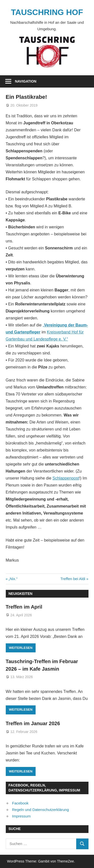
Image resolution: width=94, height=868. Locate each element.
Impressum (21, 816)
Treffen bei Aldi (73, 579)
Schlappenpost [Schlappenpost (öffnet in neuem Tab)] (66, 478)
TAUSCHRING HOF (47, 12)
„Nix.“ (13, 579)
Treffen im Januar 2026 (33, 723)
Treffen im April (24, 607)
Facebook (20, 803)
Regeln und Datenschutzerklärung (40, 810)
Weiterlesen (21, 648)
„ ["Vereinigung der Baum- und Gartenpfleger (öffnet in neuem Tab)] (43, 325)
